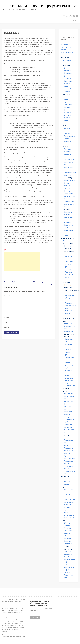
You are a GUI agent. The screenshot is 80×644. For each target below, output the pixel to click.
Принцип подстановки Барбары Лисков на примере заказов (70, 368)
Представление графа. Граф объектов (69, 570)
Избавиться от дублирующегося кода (43, 283)
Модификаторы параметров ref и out (70, 162)
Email (6, 322)
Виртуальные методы (69, 226)
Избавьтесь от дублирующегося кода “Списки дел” (69, 515)
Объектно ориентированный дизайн (70, 326)
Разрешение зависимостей (68, 400)
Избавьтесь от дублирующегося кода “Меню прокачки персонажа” (69, 505)
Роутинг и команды (69, 351)
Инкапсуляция (70, 202)
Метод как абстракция (68, 150)
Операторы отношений (68, 88)
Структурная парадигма (69, 106)
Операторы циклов (68, 122)
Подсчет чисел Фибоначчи (69, 444)
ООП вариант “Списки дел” (69, 542)
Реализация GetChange (69, 268)
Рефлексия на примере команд (69, 395)
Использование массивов (70, 137)
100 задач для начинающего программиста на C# (39, 6)
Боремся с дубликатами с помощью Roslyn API (69, 428)
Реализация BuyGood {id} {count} (14, 282)
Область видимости (67, 111)
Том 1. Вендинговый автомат (68, 38)
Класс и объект (70, 180)
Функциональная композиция (67, 54)
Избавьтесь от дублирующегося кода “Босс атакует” (69, 493)
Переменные (69, 92)
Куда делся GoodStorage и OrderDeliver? (69, 357)
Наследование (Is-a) (69, 206)
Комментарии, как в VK (69, 576)
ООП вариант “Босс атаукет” (69, 529)
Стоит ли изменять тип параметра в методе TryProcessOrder (70, 381)
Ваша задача (69, 246)
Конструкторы (70, 194)
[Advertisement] (22, 262)
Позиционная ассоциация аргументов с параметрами (69, 408)
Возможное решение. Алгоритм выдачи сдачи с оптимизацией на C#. (69, 467)
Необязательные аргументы (70, 169)
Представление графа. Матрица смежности (69, 562)
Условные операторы (68, 116)
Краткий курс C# (69, 60)
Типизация (69, 73)
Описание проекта (70, 241)
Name (6, 317)
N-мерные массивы (68, 143)
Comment (7, 296)
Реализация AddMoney (69, 263)
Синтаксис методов (68, 156)
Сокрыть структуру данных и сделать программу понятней (70, 308)
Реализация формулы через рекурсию (69, 451)
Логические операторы (68, 82)
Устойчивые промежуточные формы (66, 47)
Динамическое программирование (70, 457)
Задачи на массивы (68, 483)
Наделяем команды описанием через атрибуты (69, 418)
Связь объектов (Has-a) (70, 198)
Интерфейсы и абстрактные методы (69, 233)
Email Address (34, 610)
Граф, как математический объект (69, 554)
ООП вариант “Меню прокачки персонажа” (69, 536)
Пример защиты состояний (70, 524)
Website (6, 327)
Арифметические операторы (70, 77)
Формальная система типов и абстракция (69, 220)
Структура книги (68, 42)
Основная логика (69, 346)
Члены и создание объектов (67, 186)
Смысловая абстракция (68, 213)
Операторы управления (68, 101)
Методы (68, 191)
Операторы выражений (68, 69)
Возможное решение (69, 258)
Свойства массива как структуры (68, 131)
